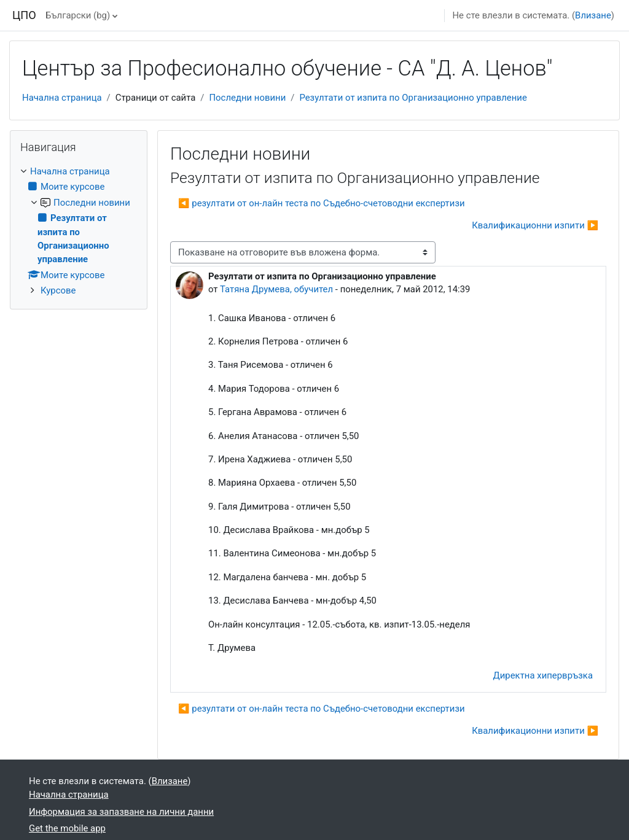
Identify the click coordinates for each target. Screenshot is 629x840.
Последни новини (247, 98)
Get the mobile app (67, 828)
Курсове (58, 290)
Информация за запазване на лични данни (121, 812)
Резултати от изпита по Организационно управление (413, 98)
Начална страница (62, 98)
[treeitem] (79, 231)
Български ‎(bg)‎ (78, 15)
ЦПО (24, 15)
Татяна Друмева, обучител (276, 289)
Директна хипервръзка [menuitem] (543, 675)
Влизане (593, 15)
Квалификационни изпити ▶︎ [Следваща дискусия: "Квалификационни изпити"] (535, 225)
